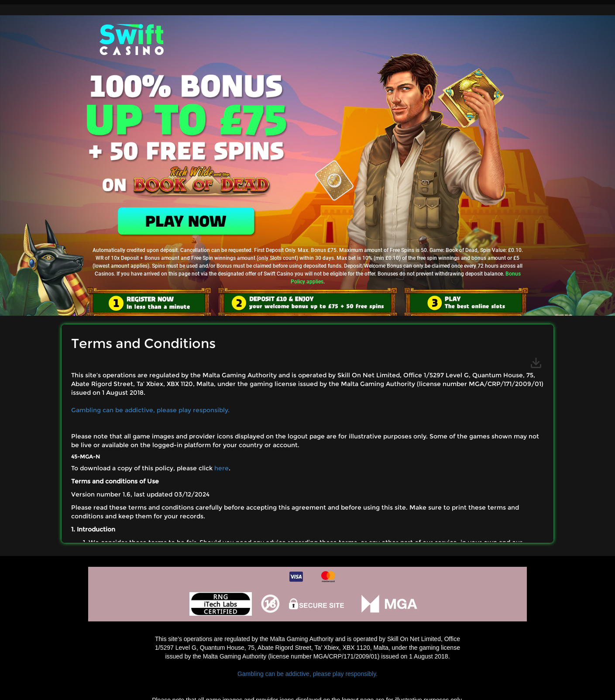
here (222, 468)
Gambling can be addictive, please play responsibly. (150, 410)
